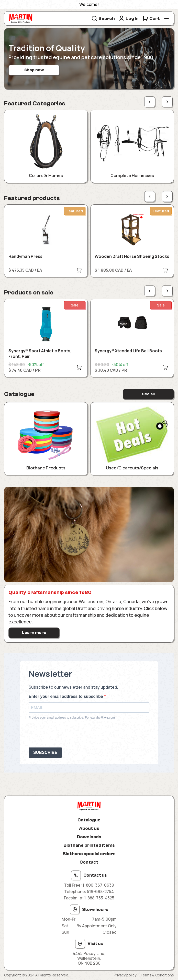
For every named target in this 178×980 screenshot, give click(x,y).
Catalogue (89, 820)
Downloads (89, 837)
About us (89, 828)
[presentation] (68, 733)
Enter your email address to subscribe (66, 696)
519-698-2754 (100, 891)
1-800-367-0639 (98, 885)
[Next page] (167, 102)
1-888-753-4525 (99, 898)
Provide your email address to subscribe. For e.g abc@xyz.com (72, 718)
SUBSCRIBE (45, 752)
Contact (89, 862)
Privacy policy (125, 975)
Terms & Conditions (157, 975)
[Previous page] (150, 102)
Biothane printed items (89, 845)
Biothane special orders (89, 854)
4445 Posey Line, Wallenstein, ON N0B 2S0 (89, 959)
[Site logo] (21, 18)
